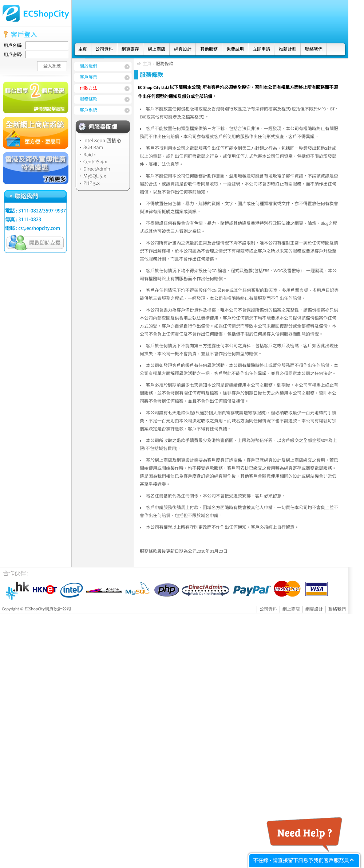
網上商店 (157, 49)
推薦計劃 (288, 49)
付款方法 (88, 88)
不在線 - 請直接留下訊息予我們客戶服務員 (301, 860)
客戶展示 (88, 77)
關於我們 (88, 66)
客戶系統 (88, 110)
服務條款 (88, 99)
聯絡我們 (314, 49)
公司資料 (104, 49)
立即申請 (261, 49)
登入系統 (52, 66)
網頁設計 (183, 49)
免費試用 (235, 49)
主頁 (83, 49)
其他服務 (209, 49)
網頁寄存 (130, 49)
